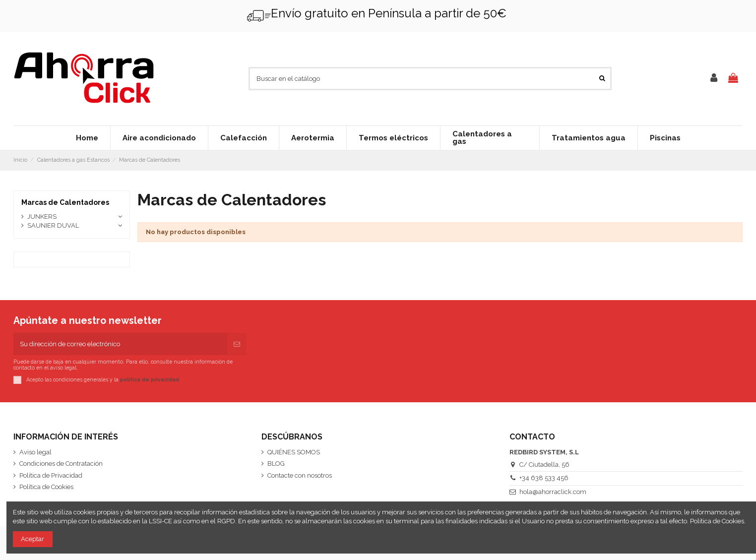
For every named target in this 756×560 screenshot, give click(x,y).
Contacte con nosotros (300, 475)
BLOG (276, 464)
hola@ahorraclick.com (553, 492)
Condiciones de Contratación (61, 464)
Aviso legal (35, 452)
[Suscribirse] (237, 344)
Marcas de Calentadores (65, 202)
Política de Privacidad (51, 475)
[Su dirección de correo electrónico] (120, 344)
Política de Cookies (46, 487)
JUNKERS (42, 217)
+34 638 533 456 (544, 478)
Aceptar (32, 539)
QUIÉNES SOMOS (294, 452)
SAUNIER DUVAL (53, 225)
